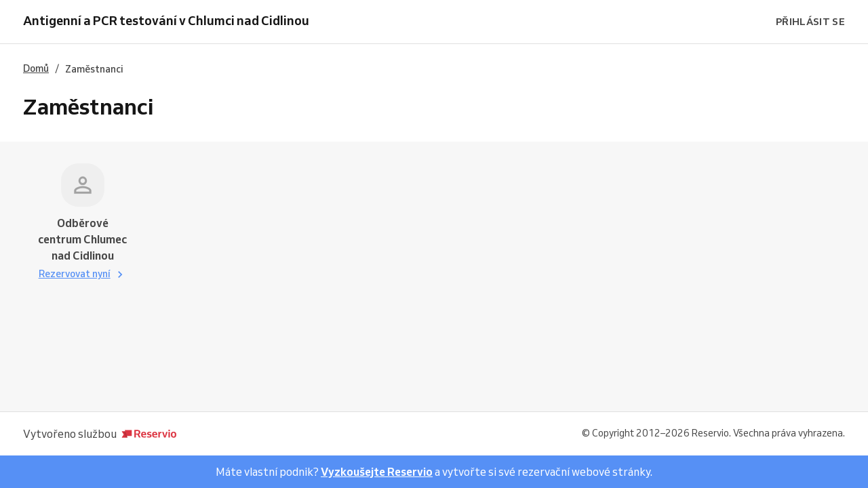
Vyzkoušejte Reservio (377, 472)
